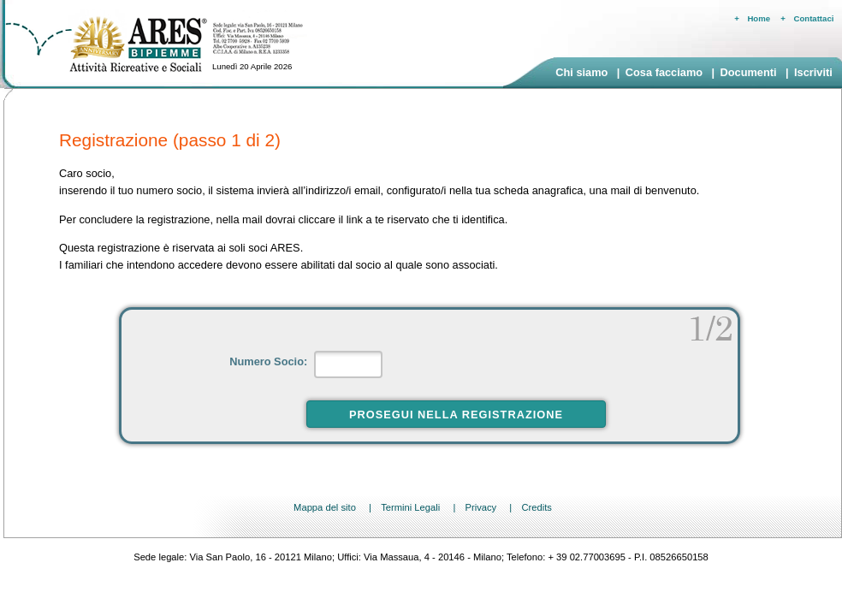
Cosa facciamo (664, 72)
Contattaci (814, 18)
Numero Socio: (270, 361)
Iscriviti (813, 72)
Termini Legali (410, 507)
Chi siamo (581, 72)
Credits (536, 507)
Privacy (480, 507)
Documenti (748, 72)
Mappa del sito (325, 507)
